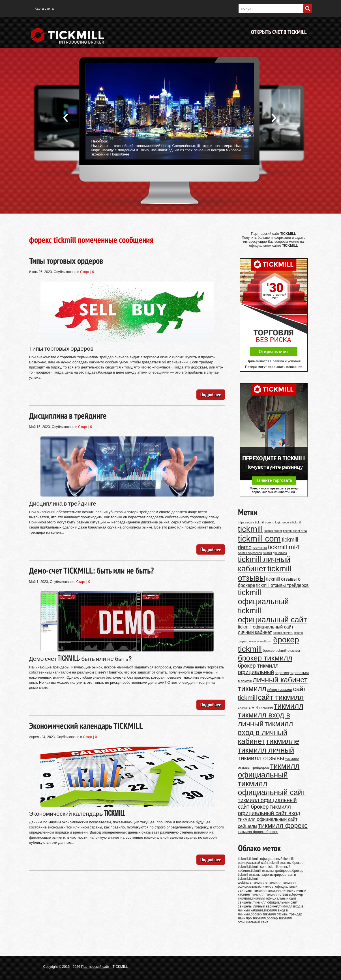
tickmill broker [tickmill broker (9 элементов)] (273, 531)
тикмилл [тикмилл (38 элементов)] (289, 706)
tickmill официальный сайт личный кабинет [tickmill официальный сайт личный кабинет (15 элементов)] (266, 629)
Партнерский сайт (95, 967)
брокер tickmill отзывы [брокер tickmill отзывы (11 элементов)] (281, 650)
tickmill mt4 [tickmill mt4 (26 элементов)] (284, 547)
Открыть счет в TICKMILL (279, 32)
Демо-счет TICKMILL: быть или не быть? (91, 570)
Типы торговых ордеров (66, 260)
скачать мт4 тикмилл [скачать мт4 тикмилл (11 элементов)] (256, 707)
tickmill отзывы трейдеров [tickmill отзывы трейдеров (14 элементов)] (282, 585)
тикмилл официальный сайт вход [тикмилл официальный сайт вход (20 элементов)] (269, 810)
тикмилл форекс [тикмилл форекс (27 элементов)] (283, 826)
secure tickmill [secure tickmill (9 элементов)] (292, 522)
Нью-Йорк (99, 141)
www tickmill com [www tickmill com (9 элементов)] (261, 641)
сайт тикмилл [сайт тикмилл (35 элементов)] (281, 697)
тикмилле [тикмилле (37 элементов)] (283, 741)
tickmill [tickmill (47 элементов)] (250, 529)
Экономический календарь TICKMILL (86, 726)
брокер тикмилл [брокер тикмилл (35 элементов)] (265, 658)
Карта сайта (44, 8)
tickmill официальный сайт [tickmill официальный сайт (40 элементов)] (273, 615)
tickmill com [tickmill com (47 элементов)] (259, 539)
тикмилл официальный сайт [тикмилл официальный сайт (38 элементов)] (272, 788)
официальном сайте (273, 246)
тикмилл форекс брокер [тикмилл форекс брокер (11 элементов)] (258, 832)
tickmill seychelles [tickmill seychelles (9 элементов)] (250, 553)
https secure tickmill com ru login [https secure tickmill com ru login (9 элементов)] (260, 522)
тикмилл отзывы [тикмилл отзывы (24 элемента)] (261, 758)
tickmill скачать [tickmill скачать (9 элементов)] (283, 633)
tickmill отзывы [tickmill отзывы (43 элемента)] (265, 573)
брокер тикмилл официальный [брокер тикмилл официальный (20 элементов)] (258, 669)
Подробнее (120, 154)
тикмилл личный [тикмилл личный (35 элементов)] (266, 750)
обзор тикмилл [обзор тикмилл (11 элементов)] (280, 690)
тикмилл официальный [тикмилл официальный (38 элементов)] (269, 771)
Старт (85, 272)
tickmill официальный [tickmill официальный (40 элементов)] (263, 597)
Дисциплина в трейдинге (68, 415)
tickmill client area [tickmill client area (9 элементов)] (295, 531)
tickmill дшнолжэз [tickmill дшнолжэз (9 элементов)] (275, 553)
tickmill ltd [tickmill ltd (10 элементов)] (260, 548)
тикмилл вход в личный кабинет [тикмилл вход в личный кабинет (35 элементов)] (266, 732)
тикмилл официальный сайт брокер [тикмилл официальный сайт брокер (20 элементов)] (267, 803)
